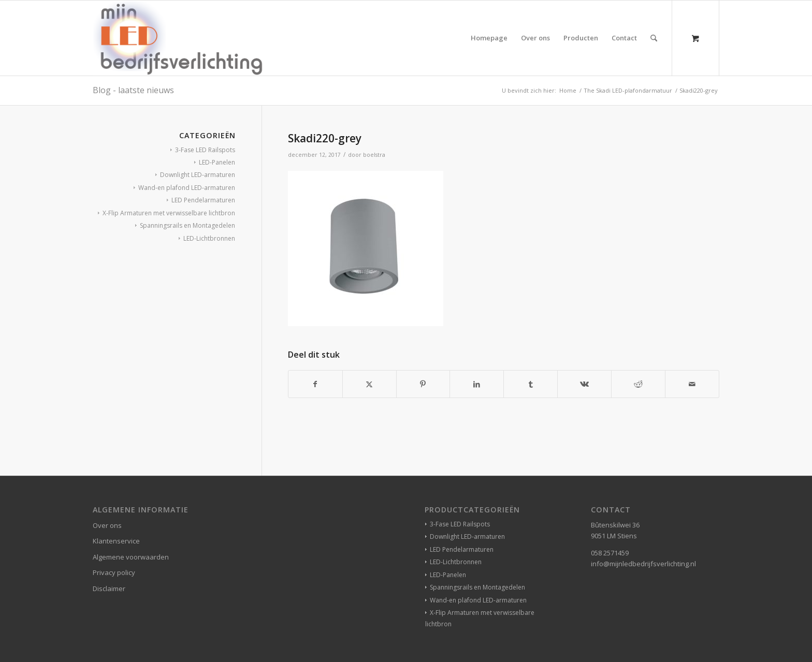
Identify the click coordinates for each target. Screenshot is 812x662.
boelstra (374, 155)
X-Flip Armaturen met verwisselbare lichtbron (169, 213)
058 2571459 (610, 553)
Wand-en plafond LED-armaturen (187, 188)
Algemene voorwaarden (131, 557)
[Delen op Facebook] (315, 384)
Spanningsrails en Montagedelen (187, 225)
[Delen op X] (369, 384)
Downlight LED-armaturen (198, 175)
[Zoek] (654, 38)
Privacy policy (114, 572)
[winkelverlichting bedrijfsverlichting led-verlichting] (178, 38)
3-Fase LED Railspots (205, 150)
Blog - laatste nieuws (133, 90)
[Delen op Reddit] (638, 384)
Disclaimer (109, 589)
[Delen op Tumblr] (531, 384)
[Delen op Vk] (584, 384)
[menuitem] (489, 38)
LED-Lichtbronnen (209, 238)
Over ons (107, 525)
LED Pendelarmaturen (203, 200)
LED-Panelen (217, 162)
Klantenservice (116, 541)
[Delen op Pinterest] (423, 384)
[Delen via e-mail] (692, 384)
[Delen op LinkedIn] (477, 384)
